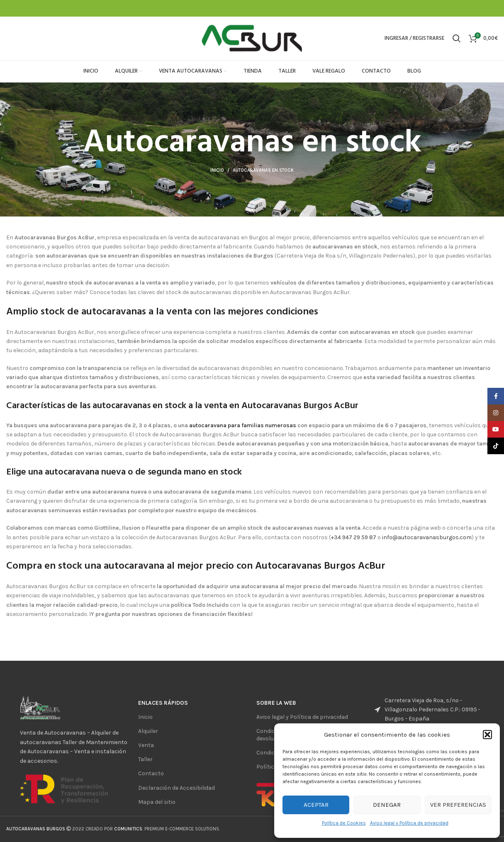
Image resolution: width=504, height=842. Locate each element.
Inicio (217, 170)
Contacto (151, 773)
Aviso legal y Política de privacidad (409, 823)
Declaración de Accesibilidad (177, 788)
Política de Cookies (344, 823)
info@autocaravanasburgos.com (427, 537)
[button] (487, 735)
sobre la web (276, 703)
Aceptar (316, 805)
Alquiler (148, 731)
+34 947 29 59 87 (354, 537)
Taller (145, 759)
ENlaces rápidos (163, 703)
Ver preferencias (458, 805)
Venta (146, 745)
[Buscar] (457, 39)
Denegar (387, 805)
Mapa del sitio (157, 802)
